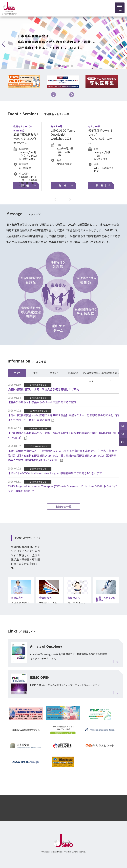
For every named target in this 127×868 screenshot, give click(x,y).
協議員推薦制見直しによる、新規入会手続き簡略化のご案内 (43, 389)
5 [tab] (72, 66)
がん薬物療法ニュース (91, 374)
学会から (54, 373)
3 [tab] (63, 66)
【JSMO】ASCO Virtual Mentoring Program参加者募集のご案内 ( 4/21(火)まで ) (56, 473)
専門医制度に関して (110, 374)
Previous (53, 95)
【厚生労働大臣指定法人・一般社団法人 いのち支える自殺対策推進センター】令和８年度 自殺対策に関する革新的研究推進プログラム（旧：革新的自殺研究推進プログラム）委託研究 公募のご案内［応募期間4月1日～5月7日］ (63, 455)
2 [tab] (59, 66)
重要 (36, 373)
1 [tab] (55, 66)
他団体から (73, 373)
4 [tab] (68, 66)
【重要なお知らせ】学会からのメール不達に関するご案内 (42, 402)
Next (72, 95)
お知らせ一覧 (63, 506)
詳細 (26, 185)
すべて (17, 373)
